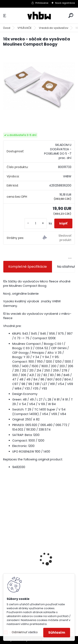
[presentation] (5, 552)
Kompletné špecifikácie (28, 267)
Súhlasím (57, 632)
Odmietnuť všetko (25, 632)
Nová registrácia (65, 3)
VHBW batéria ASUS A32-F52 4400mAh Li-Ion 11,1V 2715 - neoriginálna (38, 555)
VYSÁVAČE (25, 28)
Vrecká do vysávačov (54, 28)
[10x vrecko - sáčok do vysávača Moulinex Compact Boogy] (39, 86)
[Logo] (39, 16)
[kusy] (36, 223)
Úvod (7, 28)
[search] (71, 15)
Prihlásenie (42, 3)
